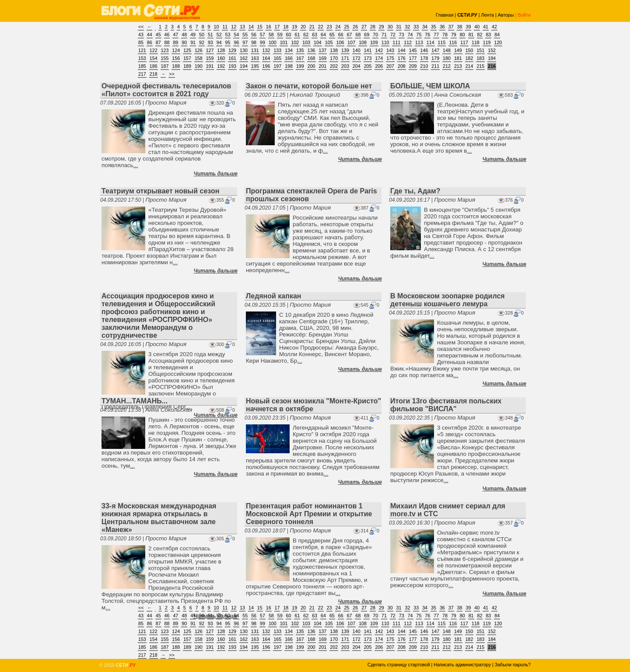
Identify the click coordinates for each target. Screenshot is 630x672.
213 (458, 66)
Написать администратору (462, 665)
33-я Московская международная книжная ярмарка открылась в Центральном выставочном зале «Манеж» (159, 518)
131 (255, 50)
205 (368, 66)
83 (488, 35)
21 (312, 27)
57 (262, 35)
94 (219, 42)
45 (158, 35)
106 (340, 42)
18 (286, 27)
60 (289, 35)
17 (277, 27)
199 (300, 66)
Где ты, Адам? (415, 191)
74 (410, 35)
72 (393, 35)
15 (260, 27)
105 (329, 42)
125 (187, 50)
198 (289, 66)
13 (242, 27)
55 (245, 35)
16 (269, 27)
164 (266, 58)
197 (277, 66)
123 (165, 50)
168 (311, 58)
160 (221, 58)
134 (289, 50)
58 (271, 35)
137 (323, 50)
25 (346, 27)
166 (289, 58)
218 (154, 74)
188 (176, 66)
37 (451, 27)
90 (184, 42)
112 (408, 42)
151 (480, 50)
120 (498, 42)
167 (300, 58)
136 (311, 50)
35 (434, 27)
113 (419, 42)
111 (396, 42)
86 (150, 42)
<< (141, 27)
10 (217, 27)
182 (469, 58)
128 (221, 50)
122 (154, 50)
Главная (445, 15)
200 (311, 66)
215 (480, 66)
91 (193, 42)
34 (425, 27)
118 (476, 42)
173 (368, 58)
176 (402, 58)
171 (345, 58)
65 (332, 35)
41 (486, 27)
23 (329, 27)
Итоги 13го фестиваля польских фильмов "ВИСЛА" (446, 405)
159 (210, 58)
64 (323, 35)
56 (254, 35)
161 (232, 58)
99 (262, 42)
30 (390, 27)
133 (277, 50)
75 (419, 35)
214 (469, 66)
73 (402, 35)
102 (295, 42)
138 (334, 50)
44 (150, 35)
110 (385, 42)
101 (284, 42)
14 (251, 27)
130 (244, 50)
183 (480, 58)
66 (341, 35)
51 (210, 35)
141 (368, 50)
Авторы (506, 15)
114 (430, 42)
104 (318, 42)
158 (199, 58)
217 (142, 74)
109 (374, 42)
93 (210, 42)
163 (255, 58)
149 (458, 50)
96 (236, 42)
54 (236, 35)
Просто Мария (166, 103)
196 (266, 66)
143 (390, 50)
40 (477, 27)
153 (142, 58)
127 (210, 50)
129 (232, 50)
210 (424, 66)
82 (480, 35)
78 (445, 35)
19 (294, 27)
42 (494, 27)
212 (447, 66)
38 (460, 27)
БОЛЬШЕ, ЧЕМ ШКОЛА (430, 86)
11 (225, 27)
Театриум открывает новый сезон (160, 191)
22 (321, 27)
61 (297, 35)
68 (358, 35)
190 (199, 66)
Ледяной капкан (273, 296)
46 (167, 35)
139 (345, 50)
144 (402, 50)
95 (228, 42)
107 (351, 42)
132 (266, 50)
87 (158, 42)
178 (424, 58)
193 (232, 66)
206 (379, 66)
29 (381, 27)
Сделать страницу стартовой (399, 665)
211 (435, 66)
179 (435, 58)
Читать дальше (216, 174)
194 (244, 66)
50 (202, 35)
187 (165, 66)
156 (176, 58)
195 (255, 66)
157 (187, 58)
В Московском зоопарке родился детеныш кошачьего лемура (448, 300)
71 (384, 35)
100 (273, 42)
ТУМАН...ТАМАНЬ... (135, 401)
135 (300, 50)
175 (390, 58)
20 (303, 27)
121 (142, 50)
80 (462, 35)
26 (355, 27)
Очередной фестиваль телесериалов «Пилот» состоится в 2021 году (166, 90)
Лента (487, 15)
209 (413, 66)
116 (453, 42)
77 (436, 35)
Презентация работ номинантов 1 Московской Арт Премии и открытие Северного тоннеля (309, 514)
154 (154, 58)
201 (323, 66)
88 (167, 42)
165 (277, 58)
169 (323, 58)
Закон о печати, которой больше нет (309, 86)
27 (364, 27)
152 (492, 50)
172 (357, 58)
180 (447, 58)
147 (435, 50)
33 (416, 27)
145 (413, 50)
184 (492, 58)
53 (228, 35)
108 (363, 42)
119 (487, 42)
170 (334, 58)
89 (175, 42)
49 (193, 35)
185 (142, 66)
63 (315, 35)
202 (334, 66)
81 (471, 35)
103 (306, 42)
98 (254, 42)
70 (375, 35)
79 (454, 35)
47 (175, 35)
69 (367, 35)
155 (165, 58)
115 (442, 42)
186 (154, 66)
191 (210, 66)
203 (345, 66)
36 (442, 27)
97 (245, 42)
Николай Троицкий (315, 95)
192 (221, 66)
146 (424, 50)
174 (379, 58)
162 (244, 58)
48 (184, 35)
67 (350, 35)
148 (447, 50)
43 (141, 35)
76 (427, 35)
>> (171, 74)
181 (458, 58)
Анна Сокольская (457, 95)
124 (176, 50)
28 (373, 27)
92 (202, 42)
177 (413, 58)
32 (407, 27)
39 (468, 27)
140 (357, 50)
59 (280, 35)
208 (402, 66)
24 (338, 27)
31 (399, 27)
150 (469, 50)
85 (141, 42)
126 (199, 50)
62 (306, 35)
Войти (524, 15)
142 (379, 50)
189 (187, 66)
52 (219, 35)
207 (390, 66)
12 (234, 27)
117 (464, 42)
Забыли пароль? (513, 665)
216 (492, 66)
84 (497, 35)
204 (357, 66)
